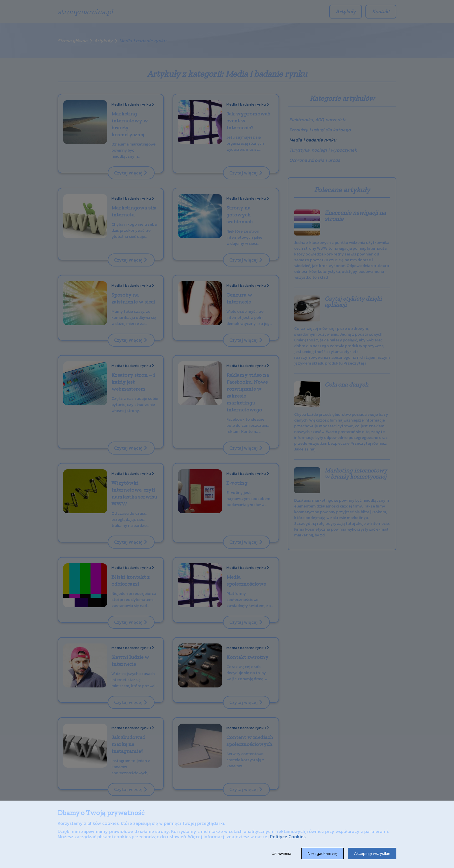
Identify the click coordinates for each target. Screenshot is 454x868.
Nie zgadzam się (323, 854)
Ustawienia (281, 854)
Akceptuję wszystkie (372, 854)
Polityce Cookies (288, 836)
